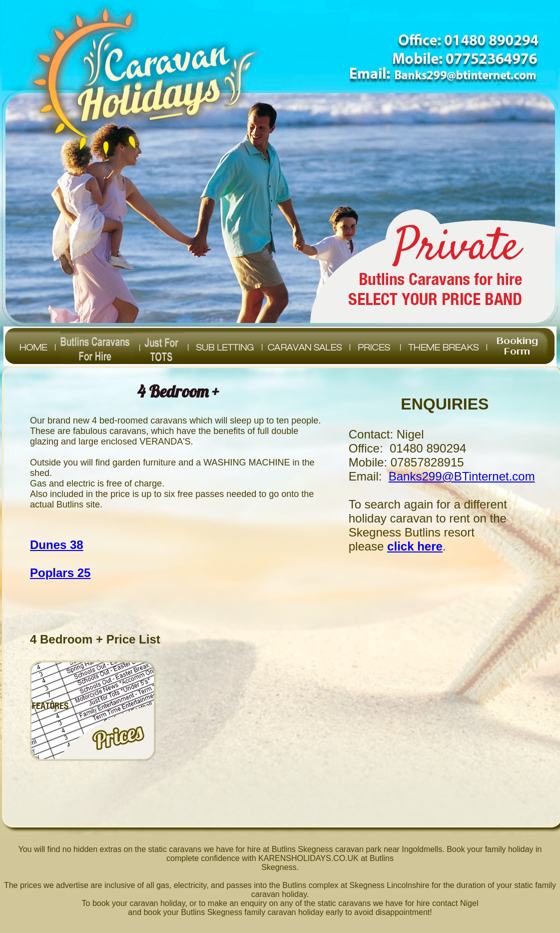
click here (415, 546)
